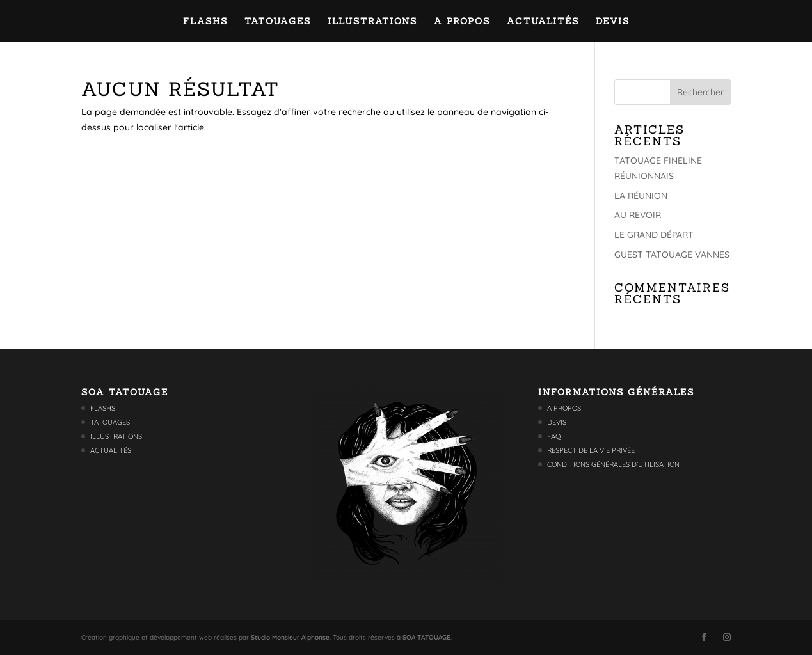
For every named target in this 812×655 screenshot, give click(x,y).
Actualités (543, 22)
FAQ (554, 436)
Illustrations (372, 22)
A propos (462, 22)
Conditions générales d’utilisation (613, 464)
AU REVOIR (638, 215)
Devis (613, 22)
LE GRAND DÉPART (654, 235)
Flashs (205, 22)
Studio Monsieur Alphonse (290, 637)
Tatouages (278, 22)
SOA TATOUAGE (426, 637)
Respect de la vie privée (591, 450)
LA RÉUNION (641, 196)
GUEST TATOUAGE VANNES (672, 255)
